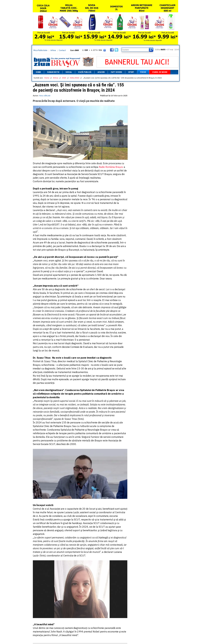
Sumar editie (53, 72)
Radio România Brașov (111, 167)
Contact (62, 50)
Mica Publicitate (40, 50)
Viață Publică (85, 72)
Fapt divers (116, 72)
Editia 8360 (75, 78)
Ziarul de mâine (160, 72)
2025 (64, 78)
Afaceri (101, 72)
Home (38, 72)
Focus (143, 72)
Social (69, 72)
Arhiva (53, 50)
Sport (131, 72)
